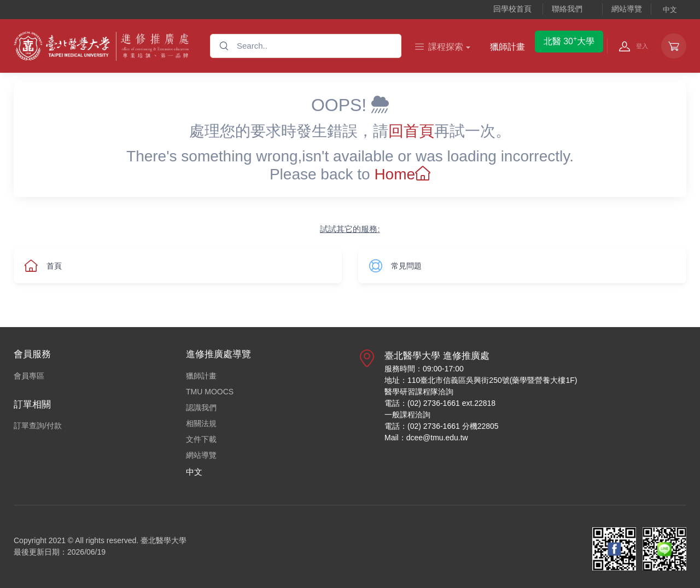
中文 (670, 10)
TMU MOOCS (210, 392)
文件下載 (201, 439)
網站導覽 (627, 9)
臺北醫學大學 (164, 540)
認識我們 (201, 407)
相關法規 (201, 423)
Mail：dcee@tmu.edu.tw (426, 438)
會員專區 (29, 376)
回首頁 (411, 131)
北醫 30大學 (569, 40)
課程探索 (439, 47)
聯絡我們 (567, 9)
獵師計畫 (507, 47)
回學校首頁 (512, 9)
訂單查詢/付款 (38, 426)
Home (402, 174)
